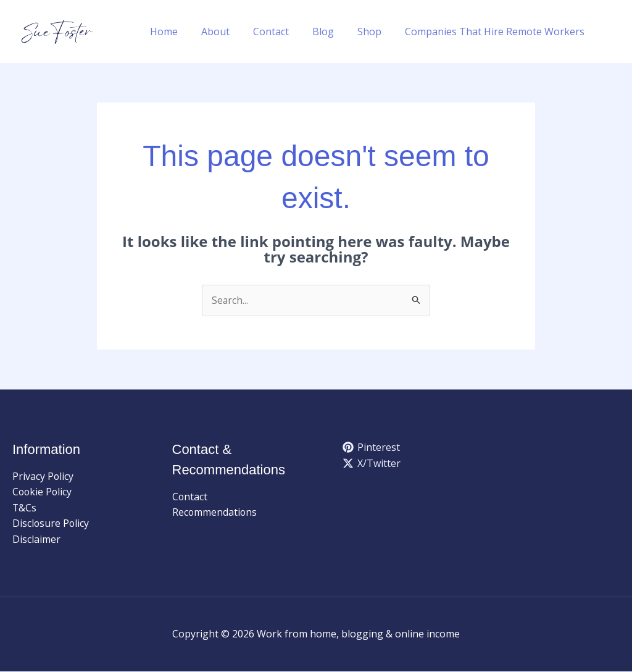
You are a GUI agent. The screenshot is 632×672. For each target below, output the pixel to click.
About (232, 31)
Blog (332, 31)
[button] (614, 31)
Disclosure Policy (51, 524)
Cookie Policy (43, 492)
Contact (284, 31)
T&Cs (25, 508)
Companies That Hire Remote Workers (497, 31)
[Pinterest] (372, 448)
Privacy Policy (43, 476)
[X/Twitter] (372, 463)
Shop (375, 31)
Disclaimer (36, 540)
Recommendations (215, 513)
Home (184, 31)
